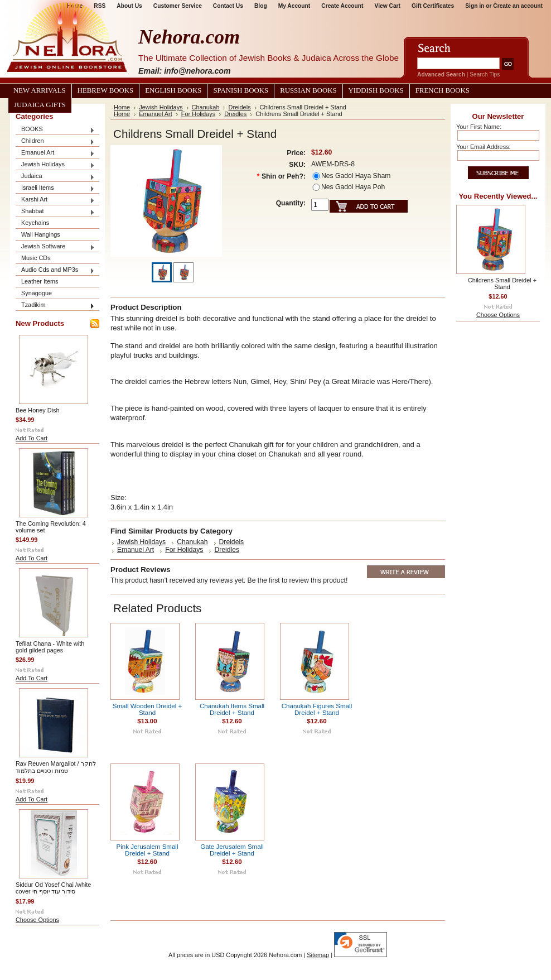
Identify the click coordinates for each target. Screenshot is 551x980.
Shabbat (55, 212)
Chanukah (206, 107)
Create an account (518, 6)
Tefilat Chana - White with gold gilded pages (50, 647)
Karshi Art (55, 200)
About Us (129, 6)
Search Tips (485, 75)
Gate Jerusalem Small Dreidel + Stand (232, 850)
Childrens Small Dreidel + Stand (502, 284)
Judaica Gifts (40, 105)
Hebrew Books (105, 90)
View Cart (388, 6)
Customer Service (178, 6)
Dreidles (235, 114)
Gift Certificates (433, 6)
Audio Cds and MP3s (55, 270)
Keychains (35, 223)
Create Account (342, 6)
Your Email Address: (484, 147)
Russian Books (308, 90)
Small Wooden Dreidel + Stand (148, 709)
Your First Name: (479, 127)
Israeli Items (55, 188)
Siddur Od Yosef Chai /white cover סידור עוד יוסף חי (53, 888)
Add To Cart (32, 438)
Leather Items (40, 281)
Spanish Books (241, 90)
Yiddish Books (376, 90)
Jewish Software (55, 247)
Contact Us (228, 6)
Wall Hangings (41, 234)
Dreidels (239, 107)
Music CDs (36, 258)
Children (55, 141)
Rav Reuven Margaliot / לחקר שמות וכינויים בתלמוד (56, 767)
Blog (261, 6)
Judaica (55, 177)
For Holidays (198, 114)
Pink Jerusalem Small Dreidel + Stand (147, 850)
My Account (294, 6)
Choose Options (37, 920)
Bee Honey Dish (38, 410)
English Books (173, 90)
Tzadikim (55, 306)
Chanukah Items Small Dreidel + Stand (232, 709)
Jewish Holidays (55, 165)
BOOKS (55, 130)
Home (122, 107)
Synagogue (37, 293)
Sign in (475, 6)
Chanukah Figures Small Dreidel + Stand (317, 709)
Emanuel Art (55, 153)
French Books (443, 90)
